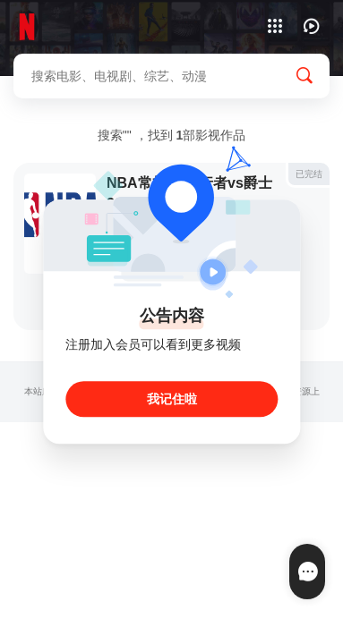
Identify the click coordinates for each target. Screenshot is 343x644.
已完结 (309, 174)
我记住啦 (172, 400)
